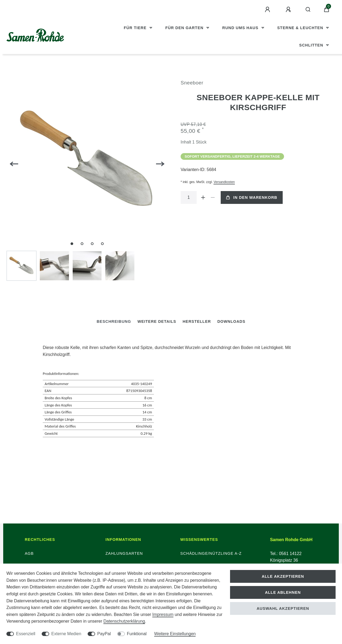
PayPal (104, 634)
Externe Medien (66, 634)
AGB (29, 553)
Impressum (163, 614)
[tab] (114, 322)
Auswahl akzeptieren (283, 608)
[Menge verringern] (213, 197)
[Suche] (308, 10)
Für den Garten (185, 28)
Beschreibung (114, 321)
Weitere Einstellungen (175, 634)
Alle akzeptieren (283, 576)
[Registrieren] (289, 10)
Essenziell (26, 634)
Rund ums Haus (241, 28)
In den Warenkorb (252, 197)
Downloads (231, 321)
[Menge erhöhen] (203, 197)
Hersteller (197, 321)
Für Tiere (136, 28)
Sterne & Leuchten (301, 28)
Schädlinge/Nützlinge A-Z (211, 553)
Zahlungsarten (124, 553)
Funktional (137, 634)
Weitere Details (157, 321)
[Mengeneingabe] (189, 197)
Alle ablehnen (283, 592)
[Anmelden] (268, 10)
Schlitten (312, 45)
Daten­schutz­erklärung (124, 621)
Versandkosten (224, 182)
